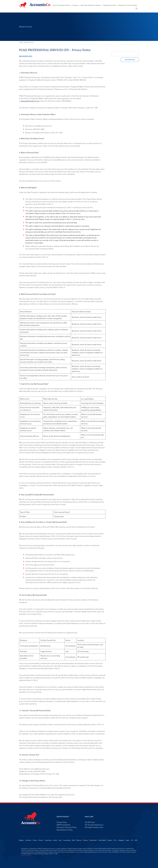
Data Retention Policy (65, 830)
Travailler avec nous (110, 5)
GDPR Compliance (64, 825)
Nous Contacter (132, 5)
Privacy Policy (62, 822)
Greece (41, 840)
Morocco (79, 840)
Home (21, 42)
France (35, 840)
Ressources (122, 5)
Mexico (86, 840)
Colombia (28, 840)
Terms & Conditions (26, 855)
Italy (60, 840)
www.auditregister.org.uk (30, 101)
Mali (73, 840)
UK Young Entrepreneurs (94, 825)
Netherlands (93, 840)
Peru (115, 840)
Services (76, 5)
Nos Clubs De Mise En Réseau (91, 5)
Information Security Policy (67, 827)
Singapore (121, 840)
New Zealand (102, 840)
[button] (137, 9)
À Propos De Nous (65, 5)
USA (136, 840)
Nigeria (110, 840)
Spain (128, 840)
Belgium (21, 840)
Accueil (55, 5)
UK (132, 840)
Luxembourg (67, 840)
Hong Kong (48, 840)
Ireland (55, 840)
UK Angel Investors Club (94, 827)
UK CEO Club (90, 822)
